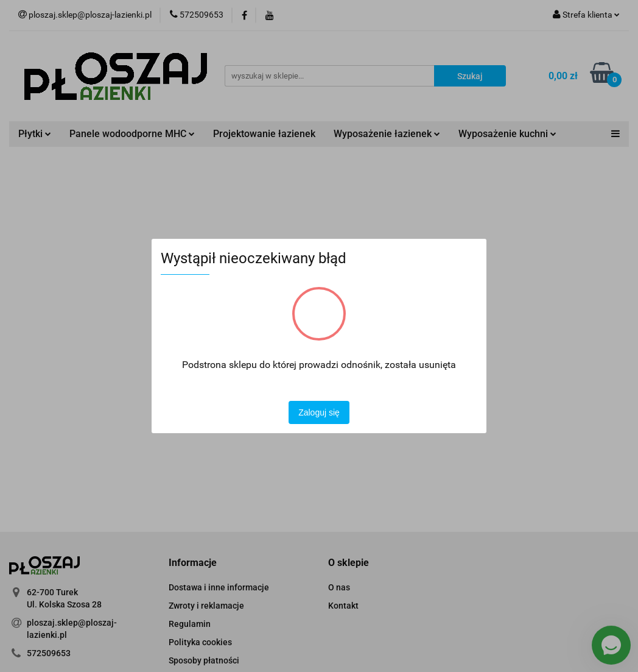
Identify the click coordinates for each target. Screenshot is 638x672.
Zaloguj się (319, 412)
